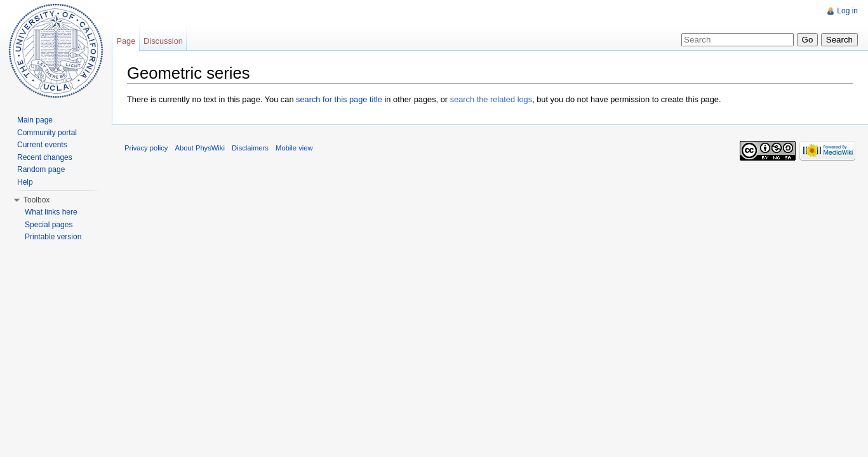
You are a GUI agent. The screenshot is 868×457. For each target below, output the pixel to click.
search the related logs (491, 99)
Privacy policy (146, 148)
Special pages (49, 225)
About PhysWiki (200, 148)
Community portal (47, 133)
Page (126, 41)
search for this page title (339, 99)
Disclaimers (250, 148)
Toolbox (37, 200)
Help (25, 182)
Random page (41, 169)
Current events (42, 145)
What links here (51, 212)
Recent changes (45, 157)
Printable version (53, 237)
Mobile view (294, 148)
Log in (847, 11)
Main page (35, 120)
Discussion (163, 41)
